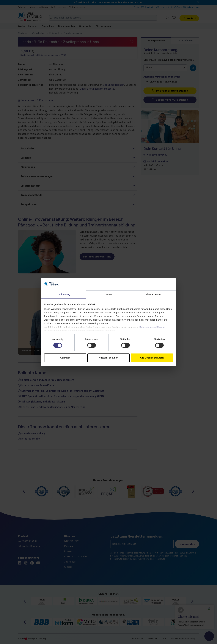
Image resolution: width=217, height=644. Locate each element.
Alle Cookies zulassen (152, 358)
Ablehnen (65, 358)
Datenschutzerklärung (152, 327)
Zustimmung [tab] (63, 294)
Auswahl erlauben (108, 358)
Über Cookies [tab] (154, 295)
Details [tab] (108, 295)
